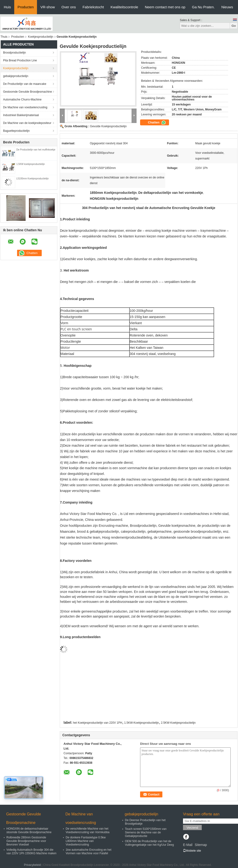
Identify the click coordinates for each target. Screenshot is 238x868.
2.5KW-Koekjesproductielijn (178, 723)
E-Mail (188, 845)
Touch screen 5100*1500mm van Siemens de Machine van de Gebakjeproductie (146, 832)
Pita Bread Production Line (20, 60)
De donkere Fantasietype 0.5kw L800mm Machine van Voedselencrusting (86, 841)
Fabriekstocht (93, 7)
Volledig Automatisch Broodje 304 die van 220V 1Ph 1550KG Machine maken (31, 852)
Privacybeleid (32, 865)
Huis (7, 7)
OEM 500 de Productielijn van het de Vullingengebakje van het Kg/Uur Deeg (149, 843)
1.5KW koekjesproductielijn (31, 164)
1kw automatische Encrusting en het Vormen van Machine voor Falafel (89, 852)
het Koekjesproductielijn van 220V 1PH (98, 723)
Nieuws (227, 7)
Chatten (157, 123)
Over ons (69, 7)
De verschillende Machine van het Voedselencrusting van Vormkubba (88, 830)
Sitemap (201, 845)
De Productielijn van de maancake (25, 84)
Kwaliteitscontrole (124, 7)
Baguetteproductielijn (16, 131)
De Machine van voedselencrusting (25, 107)
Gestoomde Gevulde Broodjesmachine (27, 92)
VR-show (48, 7)
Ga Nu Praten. (203, 7)
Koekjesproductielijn (41, 37)
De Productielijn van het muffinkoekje (36, 150)
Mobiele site (192, 851)
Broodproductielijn (14, 53)
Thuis (4, 37)
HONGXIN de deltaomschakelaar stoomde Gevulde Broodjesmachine (29, 830)
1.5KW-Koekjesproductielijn (142, 723)
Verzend (192, 828)
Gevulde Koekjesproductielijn (108, 126)
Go (234, 26)
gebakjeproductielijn (16, 76)
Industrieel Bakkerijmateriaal (21, 115)
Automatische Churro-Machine (22, 100)
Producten (26, 7)
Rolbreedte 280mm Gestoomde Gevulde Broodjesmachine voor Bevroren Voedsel (26, 841)
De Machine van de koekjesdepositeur (27, 123)
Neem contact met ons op (165, 7)
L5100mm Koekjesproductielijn (32, 179)
